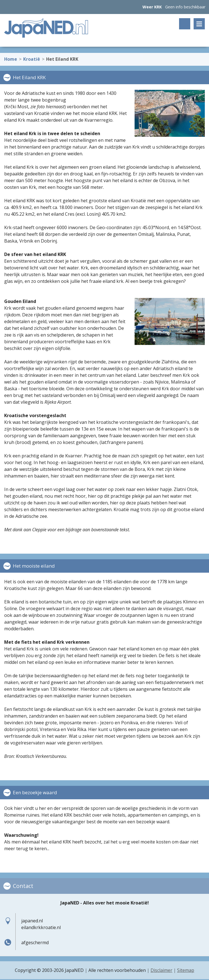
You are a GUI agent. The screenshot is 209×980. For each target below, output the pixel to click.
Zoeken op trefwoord (185, 24)
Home (11, 57)
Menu (199, 24)
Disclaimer (161, 970)
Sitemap (186, 970)
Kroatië (32, 57)
